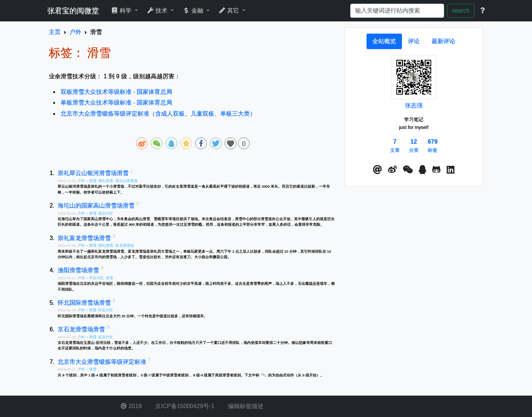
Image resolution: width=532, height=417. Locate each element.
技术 (158, 11)
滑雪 (93, 181)
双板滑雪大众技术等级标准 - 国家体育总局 (116, 92)
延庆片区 (106, 213)
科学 (122, 11)
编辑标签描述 (245, 406)
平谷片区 (96, 278)
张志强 (414, 105)
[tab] (384, 41)
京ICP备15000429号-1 (184, 406)
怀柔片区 (106, 310)
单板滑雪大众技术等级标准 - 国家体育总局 (116, 102)
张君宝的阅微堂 (73, 11)
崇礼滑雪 (106, 181)
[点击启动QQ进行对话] (422, 170)
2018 (131, 406)
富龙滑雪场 (125, 245)
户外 (82, 181)
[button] (378, 170)
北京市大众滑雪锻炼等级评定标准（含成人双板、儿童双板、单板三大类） (158, 114)
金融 (194, 11)
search (461, 11)
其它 (230, 11)
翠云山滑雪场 (126, 181)
